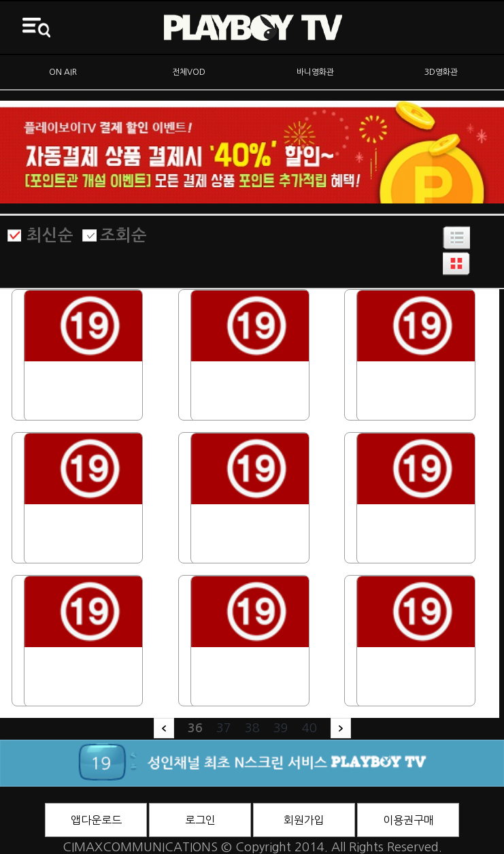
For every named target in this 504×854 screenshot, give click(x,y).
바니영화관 (315, 72)
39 (281, 728)
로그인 (200, 820)
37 (224, 728)
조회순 (123, 235)
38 (252, 728)
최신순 (50, 235)
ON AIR (63, 72)
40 (309, 728)
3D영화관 (441, 72)
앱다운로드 (96, 820)
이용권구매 (408, 820)
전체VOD (189, 72)
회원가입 (304, 820)
